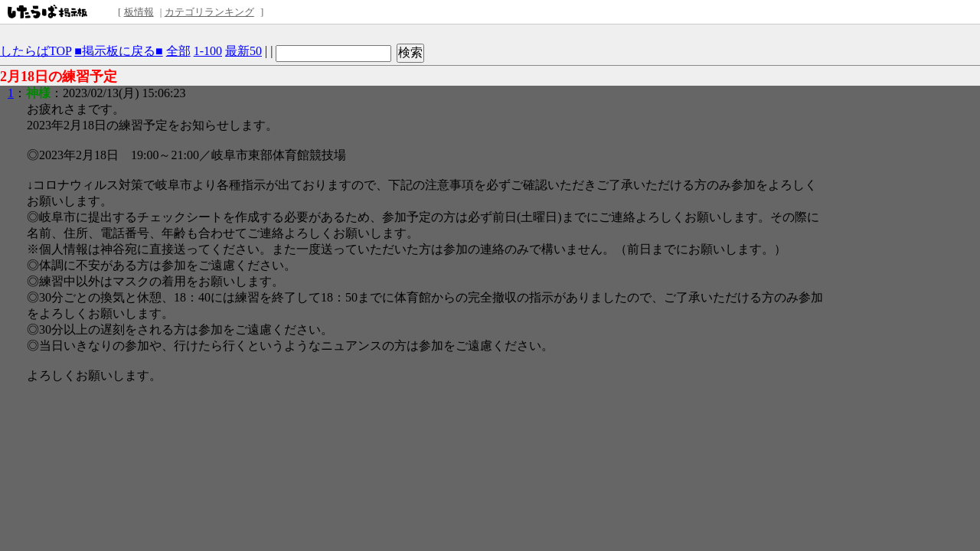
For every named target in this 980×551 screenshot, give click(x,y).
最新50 (243, 51)
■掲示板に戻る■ (118, 51)
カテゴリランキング (209, 12)
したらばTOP (36, 51)
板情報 (139, 12)
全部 (178, 51)
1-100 (208, 51)
